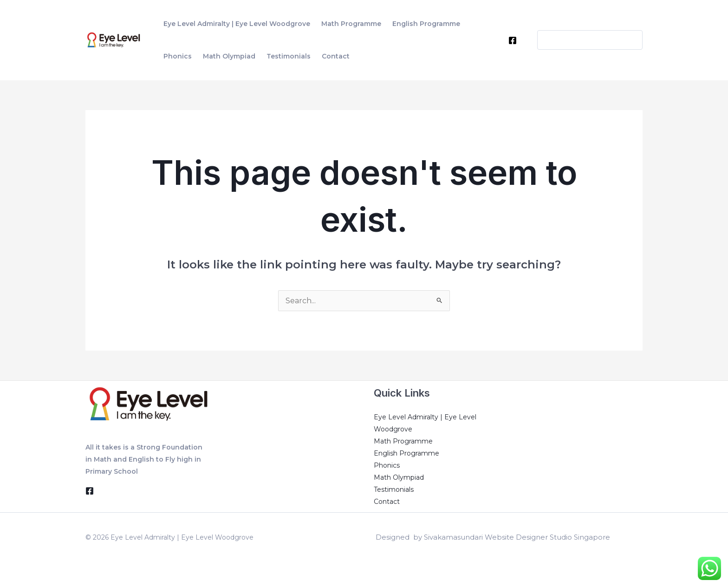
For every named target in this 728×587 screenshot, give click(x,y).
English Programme (406, 453)
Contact (387, 502)
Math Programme (403, 441)
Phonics (387, 465)
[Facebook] (513, 40)
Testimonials (394, 489)
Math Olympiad (399, 477)
